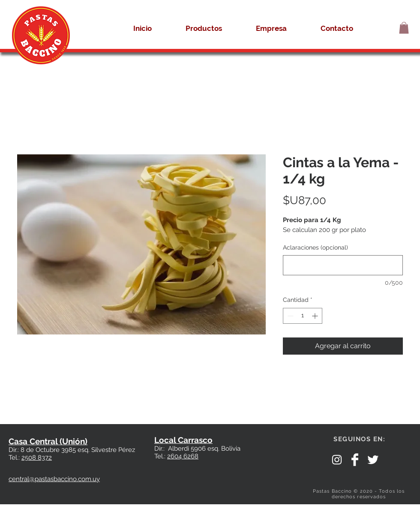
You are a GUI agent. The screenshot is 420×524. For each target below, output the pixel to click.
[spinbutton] (303, 316)
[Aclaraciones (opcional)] (343, 265)
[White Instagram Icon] (337, 460)
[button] (404, 28)
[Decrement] (289, 316)
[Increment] (316, 316)
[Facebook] (355, 460)
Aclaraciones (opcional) (315, 247)
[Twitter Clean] (373, 460)
